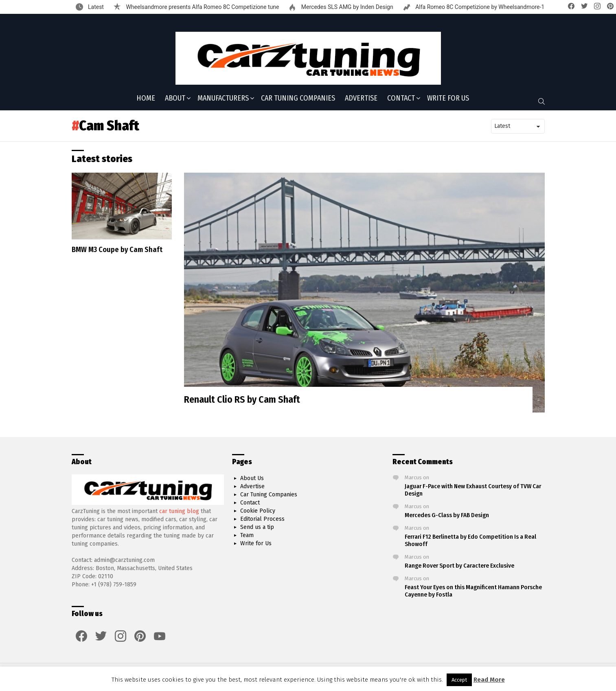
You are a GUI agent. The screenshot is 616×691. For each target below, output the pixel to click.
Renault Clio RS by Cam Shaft (242, 399)
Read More (489, 680)
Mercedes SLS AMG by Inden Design (346, 7)
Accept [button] (459, 680)
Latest (95, 7)
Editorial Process (262, 519)
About (175, 99)
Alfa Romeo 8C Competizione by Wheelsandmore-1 (479, 7)
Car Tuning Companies (298, 98)
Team (247, 535)
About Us (252, 478)
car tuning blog (179, 511)
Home (146, 98)
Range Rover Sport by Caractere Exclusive (459, 566)
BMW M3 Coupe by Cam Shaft (117, 250)
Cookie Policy (258, 511)
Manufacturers (223, 99)
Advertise (361, 98)
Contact (401, 99)
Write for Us (448, 98)
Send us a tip (257, 527)
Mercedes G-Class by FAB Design (447, 515)
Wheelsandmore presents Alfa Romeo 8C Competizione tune (202, 7)
